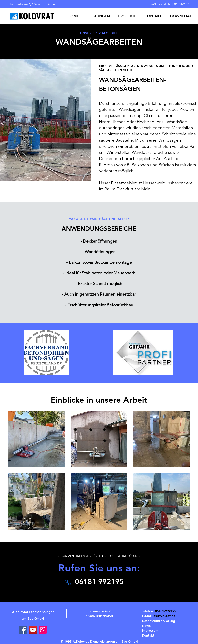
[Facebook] (23, 630)
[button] (100, 16)
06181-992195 (184, 4)
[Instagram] (43, 630)
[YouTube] (33, 630)
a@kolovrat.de (161, 4)
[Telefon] (68, 582)
